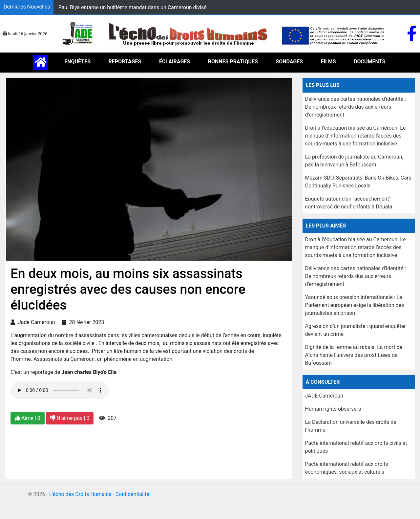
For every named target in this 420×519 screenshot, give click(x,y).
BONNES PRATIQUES (233, 62)
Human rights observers (333, 409)
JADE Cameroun (324, 396)
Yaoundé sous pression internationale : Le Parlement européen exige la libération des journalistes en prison (355, 305)
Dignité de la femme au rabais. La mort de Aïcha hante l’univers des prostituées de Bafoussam (354, 355)
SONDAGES (289, 62)
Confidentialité (132, 494)
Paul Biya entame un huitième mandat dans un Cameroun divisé (133, 7)
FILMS (328, 62)
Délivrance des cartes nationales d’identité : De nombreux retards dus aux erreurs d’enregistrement (356, 107)
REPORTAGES (125, 62)
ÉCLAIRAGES (175, 62)
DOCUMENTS (369, 62)
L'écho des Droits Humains (80, 494)
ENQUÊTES (77, 62)
